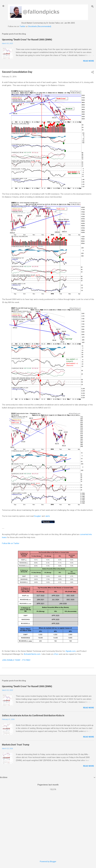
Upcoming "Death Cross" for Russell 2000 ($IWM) (27, 40)
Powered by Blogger (48, 862)
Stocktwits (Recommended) (40, 26)
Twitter (22, 26)
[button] (92, 72)
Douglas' (38, 516)
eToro (56, 654)
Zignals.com (71, 651)
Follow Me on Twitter (11, 543)
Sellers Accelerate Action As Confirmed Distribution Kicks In (33, 715)
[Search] (92, 7)
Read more (89, 61)
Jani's (47, 516)
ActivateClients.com (32, 654)
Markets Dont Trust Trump (16, 745)
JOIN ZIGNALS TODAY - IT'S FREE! (16, 660)
